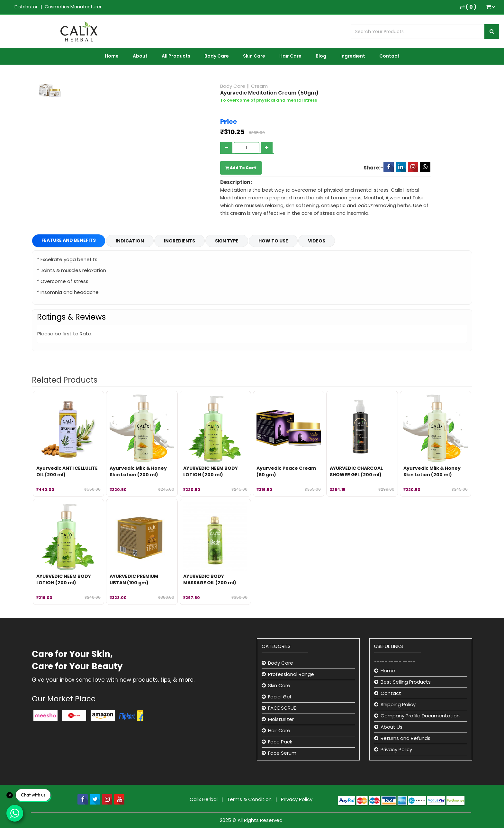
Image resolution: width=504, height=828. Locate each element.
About (140, 56)
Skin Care (254, 56)
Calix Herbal (204, 799)
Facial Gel (279, 697)
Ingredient (353, 56)
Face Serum (282, 753)
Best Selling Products (406, 682)
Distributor (26, 7)
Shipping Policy (398, 704)
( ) (468, 7)
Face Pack (280, 742)
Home (112, 56)
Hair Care (290, 56)
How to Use (273, 241)
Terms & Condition (250, 799)
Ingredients (180, 241)
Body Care (217, 56)
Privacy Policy (396, 749)
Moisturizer (281, 719)
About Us (392, 727)
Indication (130, 241)
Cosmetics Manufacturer (73, 7)
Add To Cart (241, 168)
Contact (389, 56)
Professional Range (291, 674)
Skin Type (227, 241)
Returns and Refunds (405, 738)
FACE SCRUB (282, 708)
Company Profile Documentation (420, 716)
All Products (176, 56)
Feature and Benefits (69, 240)
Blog (321, 56)
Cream (259, 86)
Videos (317, 241)
